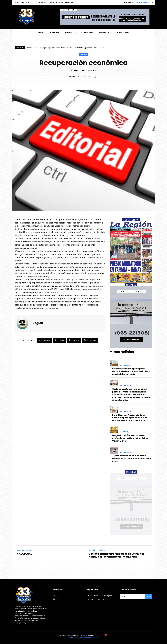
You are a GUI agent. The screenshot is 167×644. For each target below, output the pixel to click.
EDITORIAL (83, 54)
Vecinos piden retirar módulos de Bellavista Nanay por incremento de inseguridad (117, 555)
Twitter (93, 600)
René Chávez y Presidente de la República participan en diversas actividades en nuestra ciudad (130, 418)
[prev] (147, 48)
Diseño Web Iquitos (76, 638)
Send (149, 596)
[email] (133, 596)
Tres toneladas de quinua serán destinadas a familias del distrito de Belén (132, 458)
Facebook (94, 596)
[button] (152, 2)
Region (77, 70)
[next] (151, 48)
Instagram (108, 596)
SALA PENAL (25, 554)
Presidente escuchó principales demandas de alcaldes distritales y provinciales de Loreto (66, 48)
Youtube (105, 600)
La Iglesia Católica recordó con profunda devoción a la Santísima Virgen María (130, 438)
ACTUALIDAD (125, 365)
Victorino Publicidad (91, 638)
